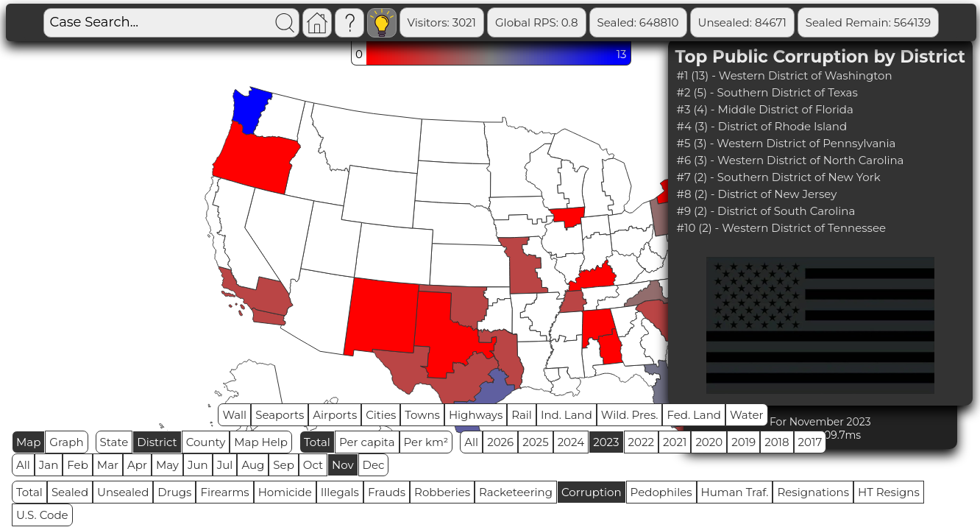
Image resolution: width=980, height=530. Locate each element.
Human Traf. (735, 492)
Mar (108, 465)
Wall (234, 415)
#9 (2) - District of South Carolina (766, 211)
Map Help (261, 442)
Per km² (426, 442)
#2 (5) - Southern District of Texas (767, 92)
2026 (500, 442)
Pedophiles (661, 492)
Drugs (174, 492)
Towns (422, 415)
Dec (374, 465)
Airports (335, 415)
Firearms (224, 492)
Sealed (70, 492)
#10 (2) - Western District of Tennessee (781, 228)
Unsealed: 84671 (742, 22)
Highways (476, 415)
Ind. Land (567, 415)
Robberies (442, 492)
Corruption (592, 492)
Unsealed (123, 492)
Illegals (340, 492)
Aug (253, 465)
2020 (709, 442)
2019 (743, 442)
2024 (571, 442)
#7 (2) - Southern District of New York (779, 177)
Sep (283, 465)
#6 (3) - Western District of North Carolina (791, 160)
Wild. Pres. (630, 415)
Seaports (280, 415)
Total (317, 442)
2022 (641, 442)
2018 (777, 442)
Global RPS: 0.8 (537, 22)
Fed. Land (694, 415)
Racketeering (516, 492)
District (157, 442)
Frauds (387, 492)
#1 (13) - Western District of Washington (785, 75)
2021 (675, 442)
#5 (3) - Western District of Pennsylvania (787, 143)
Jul (225, 465)
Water (747, 415)
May (167, 465)
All (471, 442)
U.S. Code (42, 515)
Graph (66, 442)
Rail (522, 415)
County (206, 442)
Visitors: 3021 (442, 22)
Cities (381, 415)
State (114, 442)
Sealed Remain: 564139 (868, 22)
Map (28, 442)
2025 (535, 442)
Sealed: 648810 (638, 22)
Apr (137, 465)
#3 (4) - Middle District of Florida (765, 109)
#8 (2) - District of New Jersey (757, 194)
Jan (49, 465)
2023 (606, 442)
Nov (343, 465)
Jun (198, 465)
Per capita (367, 442)
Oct (313, 465)
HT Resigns (889, 492)
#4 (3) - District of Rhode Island (762, 126)
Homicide (285, 492)
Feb (77, 465)
